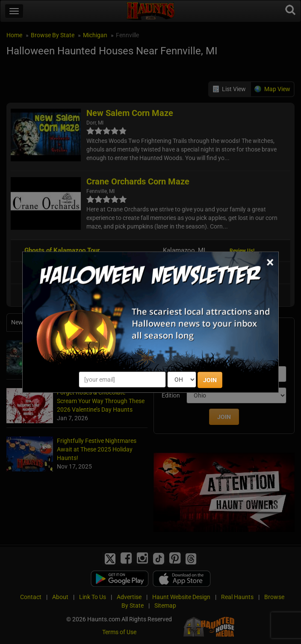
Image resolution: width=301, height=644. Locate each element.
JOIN (210, 380)
